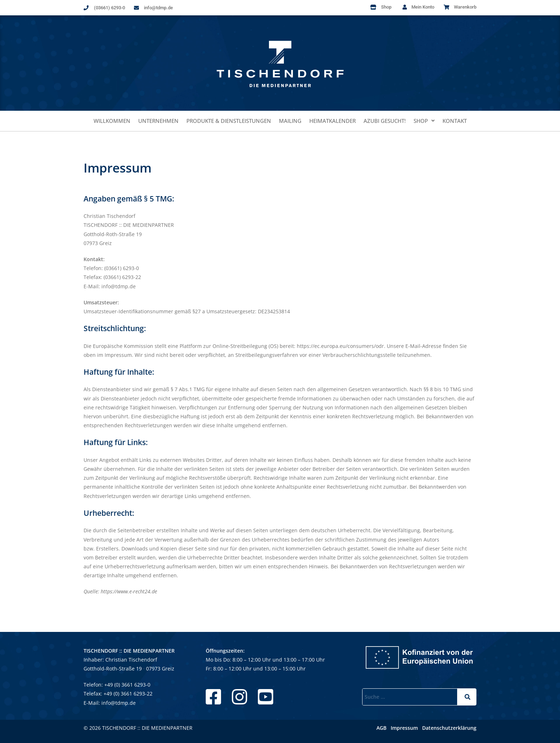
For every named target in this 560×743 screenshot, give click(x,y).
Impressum (404, 728)
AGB (381, 728)
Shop (424, 121)
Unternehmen (158, 121)
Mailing (290, 121)
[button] (424, 121)
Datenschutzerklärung (449, 728)
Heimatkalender (332, 121)
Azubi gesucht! (385, 121)
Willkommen (112, 121)
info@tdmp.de (119, 703)
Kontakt (455, 121)
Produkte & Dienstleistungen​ (229, 121)
